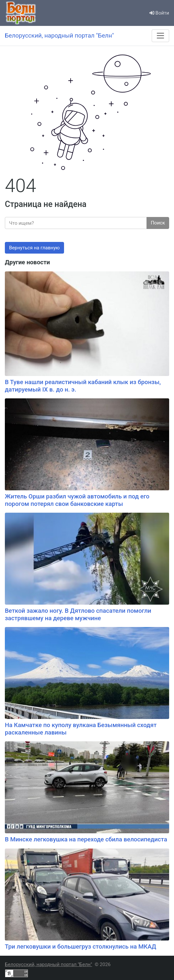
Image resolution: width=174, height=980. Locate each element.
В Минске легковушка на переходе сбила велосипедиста (86, 839)
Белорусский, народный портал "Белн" (49, 964)
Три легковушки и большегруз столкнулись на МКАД (81, 947)
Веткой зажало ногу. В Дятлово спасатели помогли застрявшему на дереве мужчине (78, 615)
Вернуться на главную (34, 248)
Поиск (158, 223)
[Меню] (160, 36)
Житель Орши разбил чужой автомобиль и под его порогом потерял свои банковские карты (77, 500)
